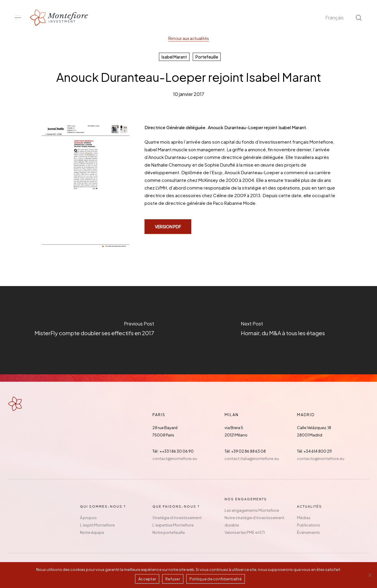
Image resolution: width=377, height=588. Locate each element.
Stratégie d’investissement (177, 518)
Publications (309, 525)
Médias (304, 518)
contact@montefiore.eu (175, 459)
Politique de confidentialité (216, 579)
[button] (18, 18)
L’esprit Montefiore (97, 525)
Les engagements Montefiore (252, 510)
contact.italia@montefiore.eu (252, 459)
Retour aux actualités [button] (189, 38)
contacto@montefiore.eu (321, 459)
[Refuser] (370, 575)
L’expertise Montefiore (173, 525)
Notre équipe (92, 532)
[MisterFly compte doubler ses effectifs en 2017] (94, 330)
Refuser (173, 579)
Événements (308, 532)
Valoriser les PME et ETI (245, 532)
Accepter (147, 579)
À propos (88, 518)
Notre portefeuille (169, 532)
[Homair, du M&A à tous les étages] (283, 330)
